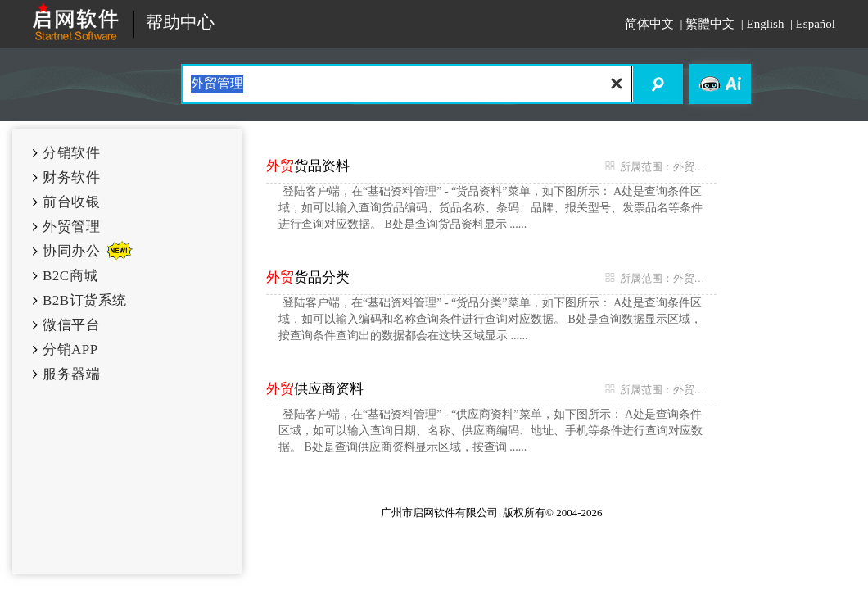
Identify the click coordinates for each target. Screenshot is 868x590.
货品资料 (308, 166)
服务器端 (71, 374)
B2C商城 (70, 276)
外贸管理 (71, 227)
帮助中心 (180, 23)
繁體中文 (710, 24)
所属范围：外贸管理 (657, 166)
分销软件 (71, 153)
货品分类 (308, 277)
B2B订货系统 (85, 300)
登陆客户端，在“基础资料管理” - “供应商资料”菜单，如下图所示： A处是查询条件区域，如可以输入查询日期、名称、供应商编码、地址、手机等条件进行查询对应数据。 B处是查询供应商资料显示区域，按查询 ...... (491, 431)
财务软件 (71, 177)
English (766, 24)
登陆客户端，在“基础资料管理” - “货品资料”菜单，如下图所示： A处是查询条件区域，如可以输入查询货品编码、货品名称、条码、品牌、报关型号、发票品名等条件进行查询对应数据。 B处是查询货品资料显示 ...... (491, 208)
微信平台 (71, 325)
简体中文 (649, 24)
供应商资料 (315, 389)
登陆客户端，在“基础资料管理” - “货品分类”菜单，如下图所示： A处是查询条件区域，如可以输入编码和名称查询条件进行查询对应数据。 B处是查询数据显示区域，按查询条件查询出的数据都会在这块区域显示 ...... (490, 319)
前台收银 (71, 202)
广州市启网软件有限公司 (439, 513)
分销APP (70, 349)
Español (816, 24)
